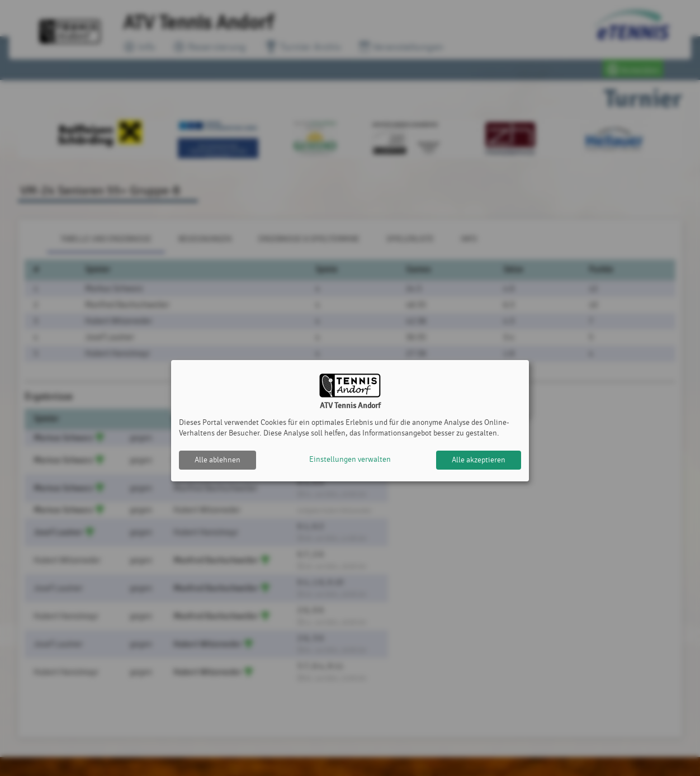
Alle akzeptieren (479, 460)
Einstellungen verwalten (350, 460)
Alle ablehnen (217, 460)
